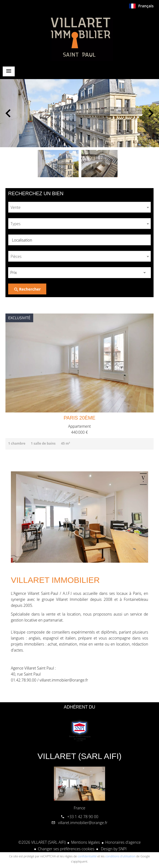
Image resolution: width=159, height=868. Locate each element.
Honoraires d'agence (123, 842)
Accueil (79, 37)
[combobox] (79, 207)
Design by (113, 849)
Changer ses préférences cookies (66, 849)
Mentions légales (85, 842)
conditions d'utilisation (120, 856)
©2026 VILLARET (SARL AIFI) (42, 842)
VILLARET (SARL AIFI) (79, 756)
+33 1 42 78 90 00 (83, 817)
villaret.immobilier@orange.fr (83, 823)
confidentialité (87, 856)
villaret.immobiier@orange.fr (64, 680)
